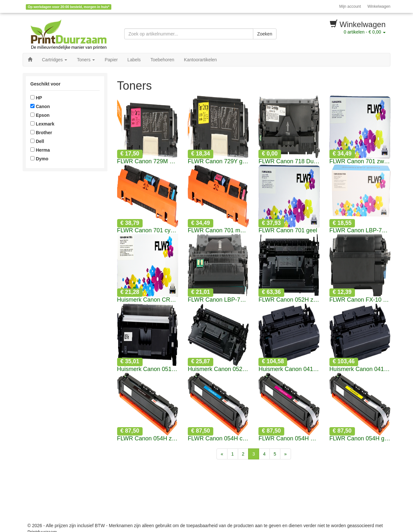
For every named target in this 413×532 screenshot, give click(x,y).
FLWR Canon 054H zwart (148, 439)
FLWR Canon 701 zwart (360, 161)
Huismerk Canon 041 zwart (289, 369)
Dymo (39, 159)
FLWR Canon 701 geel (288, 231)
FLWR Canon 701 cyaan (148, 231)
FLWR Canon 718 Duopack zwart (289, 161)
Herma (40, 150)
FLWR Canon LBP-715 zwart (360, 231)
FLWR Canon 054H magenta (289, 439)
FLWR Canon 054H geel (360, 439)
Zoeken (265, 34)
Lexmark (42, 124)
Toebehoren (162, 60)
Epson (40, 115)
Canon (40, 106)
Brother (41, 133)
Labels (134, 60)
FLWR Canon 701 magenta (218, 231)
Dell (37, 141)
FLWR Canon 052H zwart (289, 300)
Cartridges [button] (55, 60)
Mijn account (350, 6)
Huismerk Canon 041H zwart (360, 369)
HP (36, 98)
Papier (111, 60)
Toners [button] (86, 60)
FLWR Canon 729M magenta (148, 161)
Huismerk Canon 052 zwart (218, 369)
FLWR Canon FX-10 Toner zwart (360, 300)
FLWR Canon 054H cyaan (218, 439)
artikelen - (365, 32)
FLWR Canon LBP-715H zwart (218, 300)
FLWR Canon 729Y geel (218, 161)
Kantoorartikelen (200, 60)
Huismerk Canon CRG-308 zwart (148, 300)
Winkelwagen (379, 6)
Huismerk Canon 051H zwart (148, 369)
